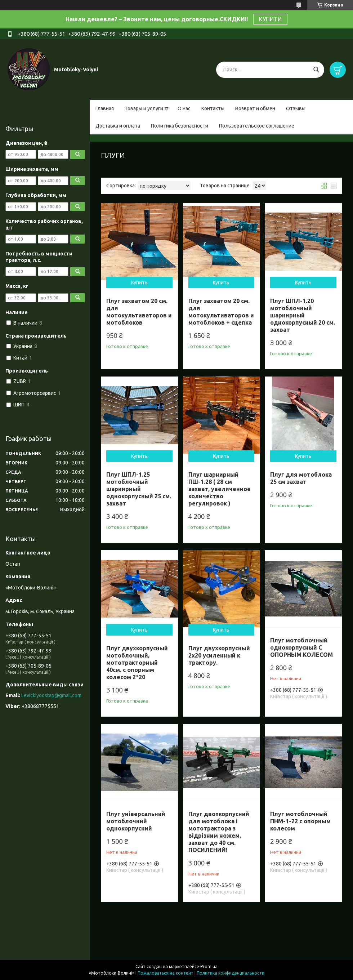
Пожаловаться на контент (166, 973)
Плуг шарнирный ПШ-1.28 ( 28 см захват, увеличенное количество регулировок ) (220, 489)
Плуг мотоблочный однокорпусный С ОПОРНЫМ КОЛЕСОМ (301, 647)
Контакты (213, 108)
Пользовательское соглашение (257, 126)
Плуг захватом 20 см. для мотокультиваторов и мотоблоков (139, 312)
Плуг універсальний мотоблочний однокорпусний (136, 821)
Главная (105, 108)
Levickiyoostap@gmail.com (51, 695)
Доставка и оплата (118, 126)
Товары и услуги (144, 108)
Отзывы (296, 108)
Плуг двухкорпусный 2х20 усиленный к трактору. (219, 655)
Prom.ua (209, 966)
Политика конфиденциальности (231, 973)
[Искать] (316, 70)
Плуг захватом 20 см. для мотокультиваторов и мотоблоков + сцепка (221, 312)
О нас (184, 108)
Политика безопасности (180, 126)
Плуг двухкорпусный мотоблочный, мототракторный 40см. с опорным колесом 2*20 (137, 663)
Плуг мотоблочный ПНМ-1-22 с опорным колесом (300, 821)
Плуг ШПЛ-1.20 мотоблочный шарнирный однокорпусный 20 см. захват (303, 315)
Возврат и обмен (255, 108)
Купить (139, 282)
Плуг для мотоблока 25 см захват (301, 478)
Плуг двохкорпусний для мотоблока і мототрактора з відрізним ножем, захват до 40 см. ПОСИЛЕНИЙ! (219, 832)
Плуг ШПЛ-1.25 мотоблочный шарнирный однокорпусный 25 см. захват (139, 489)
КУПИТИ (270, 19)
